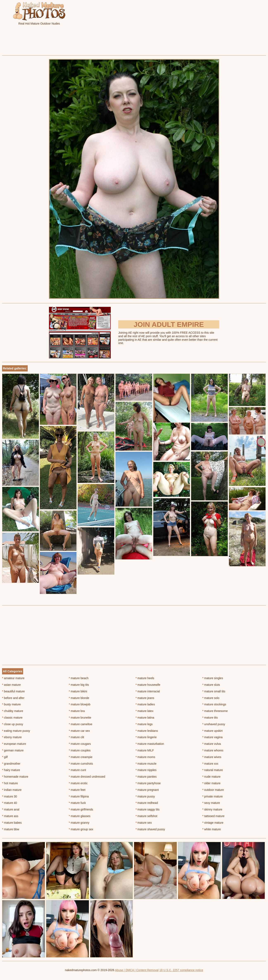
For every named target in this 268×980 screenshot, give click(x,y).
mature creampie (81, 757)
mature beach (79, 678)
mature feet (77, 790)
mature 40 (10, 803)
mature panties (146, 777)
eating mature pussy (16, 731)
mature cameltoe (81, 724)
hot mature (10, 783)
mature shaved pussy (150, 829)
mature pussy (145, 796)
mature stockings (214, 704)
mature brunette (80, 718)
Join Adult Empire (169, 324)
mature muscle (146, 764)
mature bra (77, 711)
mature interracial (148, 691)
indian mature (12, 790)
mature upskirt (212, 731)
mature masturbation (150, 744)
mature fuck (77, 803)
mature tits (210, 718)
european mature (14, 744)
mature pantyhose (148, 783)
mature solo (211, 698)
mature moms (145, 757)
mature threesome (215, 711)
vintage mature (213, 823)
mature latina (145, 718)
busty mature (11, 704)
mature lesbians (147, 731)
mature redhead (147, 803)
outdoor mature (213, 790)
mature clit (76, 737)
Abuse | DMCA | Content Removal (137, 970)
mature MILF (145, 750)
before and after (13, 698)
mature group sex (81, 829)
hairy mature (11, 770)
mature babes (12, 823)
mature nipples (146, 770)
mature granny (79, 823)
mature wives (212, 757)
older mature (211, 783)
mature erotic (78, 783)
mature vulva (212, 744)
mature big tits (79, 685)
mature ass (10, 816)
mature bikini (78, 691)
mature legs (144, 724)
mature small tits (214, 691)
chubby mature (13, 711)
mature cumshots (81, 764)
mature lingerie (146, 737)
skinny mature (212, 809)
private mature (213, 796)
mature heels (145, 678)
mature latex (144, 711)
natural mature (213, 770)
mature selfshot (146, 816)
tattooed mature (213, 816)
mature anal (11, 809)
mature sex (144, 823)
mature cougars (80, 744)
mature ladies (145, 704)
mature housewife (148, 685)
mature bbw (11, 829)
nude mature (211, 777)
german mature (13, 750)
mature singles (213, 678)
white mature (212, 829)
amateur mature (13, 678)
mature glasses (80, 816)
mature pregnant (147, 790)
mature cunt (77, 770)
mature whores (213, 750)
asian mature (11, 685)
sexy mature (211, 803)
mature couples (80, 750)
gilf (5, 757)
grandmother (11, 764)
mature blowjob (80, 704)
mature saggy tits (148, 809)
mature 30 (10, 796)
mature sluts (211, 685)
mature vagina (212, 737)
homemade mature (15, 777)
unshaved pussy (214, 724)
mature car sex (79, 731)
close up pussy (13, 724)
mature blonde (79, 698)
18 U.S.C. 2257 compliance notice (181, 970)
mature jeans (145, 698)
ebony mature (12, 737)
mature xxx (210, 764)
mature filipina (79, 796)
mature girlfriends (81, 809)
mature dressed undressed (87, 777)
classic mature (12, 718)
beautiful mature (13, 691)
